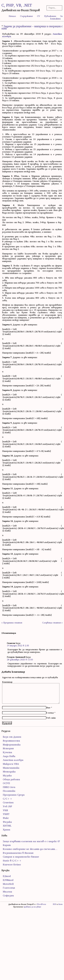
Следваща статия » (52, 623)
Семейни (8, 802)
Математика (11, 768)
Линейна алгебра (13, 760)
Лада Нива (9, 756)
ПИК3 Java (9, 787)
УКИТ (6, 814)
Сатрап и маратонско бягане (21, 857)
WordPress (42, 904)
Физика (7, 822)
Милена (7, 892)
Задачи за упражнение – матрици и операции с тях (32, 27)
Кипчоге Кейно (12, 864)
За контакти (56, 17)
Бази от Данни (12, 737)
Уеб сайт (51, 718)
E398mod (8, 880)
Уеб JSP (7, 806)
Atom (60, 904)
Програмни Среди (14, 795)
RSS (55, 904)
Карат (7, 845)
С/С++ (8, 799)
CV (39, 16)
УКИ (5, 810)
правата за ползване (32, 907)
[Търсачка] (54, 8)
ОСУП (6, 783)
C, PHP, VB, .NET (17, 5)
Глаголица (9, 888)
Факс (6, 818)
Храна (7, 830)
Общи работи (11, 779)
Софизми (8, 896)
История (8, 748)
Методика (9, 772)
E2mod (7, 876)
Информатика (12, 745)
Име (48, 708)
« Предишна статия (12, 623)
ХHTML (7, 826)
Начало (12, 16)
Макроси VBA (11, 764)
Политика (9, 791)
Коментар (7, 682)
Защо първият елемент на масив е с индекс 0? (31, 841)
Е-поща (50, 713)
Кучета (7, 752)
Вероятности (11, 741)
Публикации (50, 16)
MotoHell (8, 884)
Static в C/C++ (12, 861)
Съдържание (26, 16)
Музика (7, 775)
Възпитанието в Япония (18, 853)
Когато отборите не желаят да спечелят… (30, 849)
